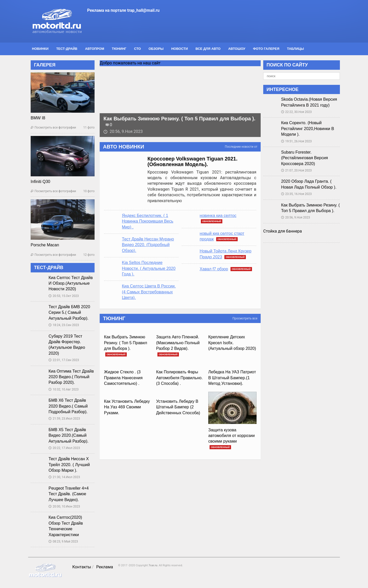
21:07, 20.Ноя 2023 (296, 170)
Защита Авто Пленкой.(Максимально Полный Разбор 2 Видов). (178, 343)
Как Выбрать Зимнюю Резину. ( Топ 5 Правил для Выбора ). (179, 119)
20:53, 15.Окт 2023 (64, 296)
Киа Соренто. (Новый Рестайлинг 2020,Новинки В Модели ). (308, 129)
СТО (137, 49)
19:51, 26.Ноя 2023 (296, 141)
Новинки (40, 49)
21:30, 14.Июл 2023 (64, 477)
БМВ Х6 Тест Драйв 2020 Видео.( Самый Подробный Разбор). (68, 406)
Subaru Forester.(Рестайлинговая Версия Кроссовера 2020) (304, 158)
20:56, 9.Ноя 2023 (123, 131)
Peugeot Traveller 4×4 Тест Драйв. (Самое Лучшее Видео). (69, 494)
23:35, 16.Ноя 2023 (296, 194)
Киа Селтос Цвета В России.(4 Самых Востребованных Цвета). (149, 292)
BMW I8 (38, 118)
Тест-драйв (67, 49)
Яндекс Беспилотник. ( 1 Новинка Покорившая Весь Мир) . (148, 221)
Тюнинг (119, 49)
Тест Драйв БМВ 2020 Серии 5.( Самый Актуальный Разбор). (69, 313)
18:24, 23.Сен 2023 (64, 325)
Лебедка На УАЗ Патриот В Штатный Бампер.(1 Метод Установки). (232, 378)
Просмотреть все (245, 318)
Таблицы (295, 49)
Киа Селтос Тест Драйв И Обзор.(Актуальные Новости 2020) (71, 283)
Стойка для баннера (283, 231)
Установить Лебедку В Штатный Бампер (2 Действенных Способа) (178, 407)
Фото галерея (266, 49)
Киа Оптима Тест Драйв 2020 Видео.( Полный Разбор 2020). (71, 377)
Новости (180, 49)
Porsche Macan (45, 245)
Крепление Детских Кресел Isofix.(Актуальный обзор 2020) (232, 343)
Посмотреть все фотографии (53, 128)
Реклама (105, 567)
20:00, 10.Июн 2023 (64, 506)
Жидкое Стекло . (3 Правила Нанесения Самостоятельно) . (123, 378)
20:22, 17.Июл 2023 (64, 448)
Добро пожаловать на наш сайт (130, 63)
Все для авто (208, 49)
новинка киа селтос (218, 216)
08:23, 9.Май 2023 (63, 541)
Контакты (82, 567)
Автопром (95, 49)
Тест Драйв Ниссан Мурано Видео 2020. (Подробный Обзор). (148, 245)
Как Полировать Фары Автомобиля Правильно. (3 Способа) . (179, 378)
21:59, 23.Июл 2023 (64, 419)
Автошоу (237, 49)
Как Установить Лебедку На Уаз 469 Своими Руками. (127, 407)
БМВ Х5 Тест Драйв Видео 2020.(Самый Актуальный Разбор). (68, 435)
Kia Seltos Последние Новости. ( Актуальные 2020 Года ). (149, 268)
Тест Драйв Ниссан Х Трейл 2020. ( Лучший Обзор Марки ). (69, 465)
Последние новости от (241, 147)
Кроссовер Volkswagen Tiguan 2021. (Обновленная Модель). (192, 162)
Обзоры (156, 49)
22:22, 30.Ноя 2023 (296, 112)
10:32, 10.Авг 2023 (64, 389)
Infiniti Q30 (40, 182)
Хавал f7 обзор (214, 269)
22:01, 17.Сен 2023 (64, 360)
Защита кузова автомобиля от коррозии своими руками (232, 436)
